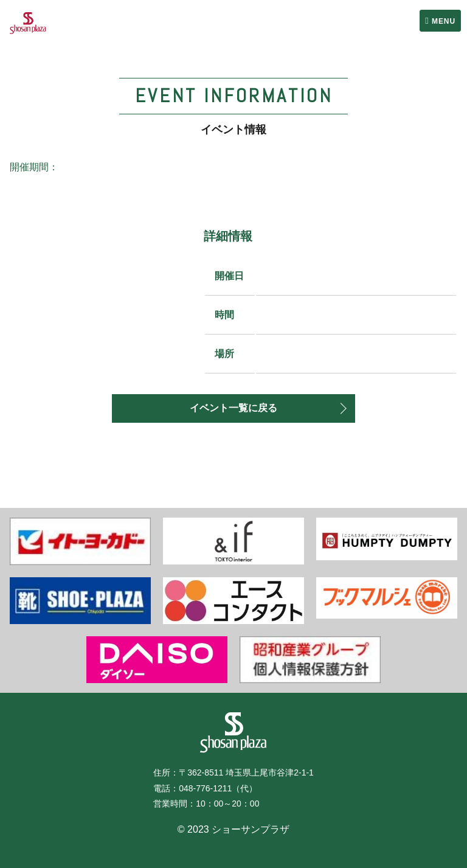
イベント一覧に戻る (233, 408)
